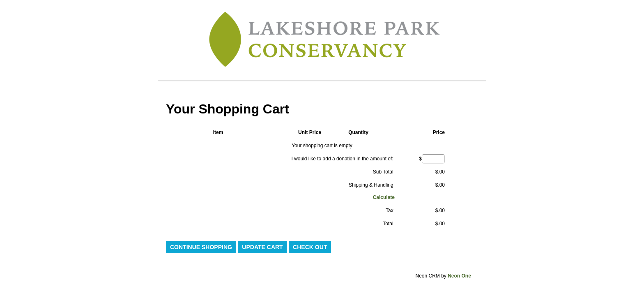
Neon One (459, 276)
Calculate (384, 197)
